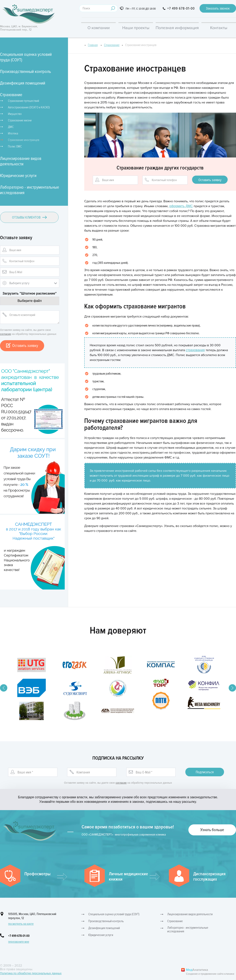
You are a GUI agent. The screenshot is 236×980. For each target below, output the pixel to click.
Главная (93, 45)
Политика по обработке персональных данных (31, 973)
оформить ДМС (181, 206)
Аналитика (211, 972)
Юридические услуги (18, 176)
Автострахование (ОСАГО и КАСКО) (29, 107)
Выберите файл (30, 301)
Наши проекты (136, 28)
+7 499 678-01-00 (181, 8)
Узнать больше (212, 830)
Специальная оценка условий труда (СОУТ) (26, 57)
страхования (195, 350)
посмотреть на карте (21, 924)
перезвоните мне (19, 942)
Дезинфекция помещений (23, 83)
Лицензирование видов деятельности (21, 161)
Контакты (219, 28)
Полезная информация (177, 28)
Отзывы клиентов (29, 217)
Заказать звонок (218, 8)
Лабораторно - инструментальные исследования (29, 190)
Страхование (11, 95)
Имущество (15, 114)
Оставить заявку (22, 346)
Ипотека (13, 133)
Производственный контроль (26, 72)
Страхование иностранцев (24, 140)
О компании (99, 28)
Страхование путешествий (23, 101)
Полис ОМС (15, 146)
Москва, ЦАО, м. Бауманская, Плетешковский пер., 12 (19, 28)
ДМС (11, 127)
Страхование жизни (20, 120)
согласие (5, 334)
